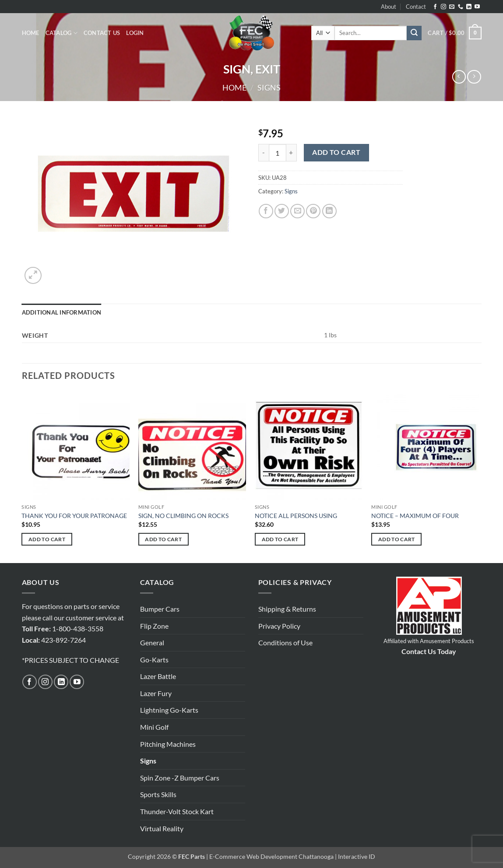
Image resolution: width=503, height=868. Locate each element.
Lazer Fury (156, 693)
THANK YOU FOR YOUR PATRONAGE (74, 516)
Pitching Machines (168, 744)
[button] (135, 33)
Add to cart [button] (47, 539)
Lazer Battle (158, 676)
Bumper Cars (160, 609)
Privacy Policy (279, 626)
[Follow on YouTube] (477, 7)
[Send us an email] (452, 7)
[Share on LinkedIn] (329, 211)
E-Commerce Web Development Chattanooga (271, 856)
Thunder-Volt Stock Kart (177, 811)
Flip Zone (154, 626)
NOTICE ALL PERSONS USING (296, 516)
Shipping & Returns (287, 609)
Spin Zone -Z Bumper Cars (180, 778)
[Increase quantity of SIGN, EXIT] (292, 153)
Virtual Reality (162, 828)
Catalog (62, 33)
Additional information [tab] (62, 312)
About (389, 7)
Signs (269, 87)
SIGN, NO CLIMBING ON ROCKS (183, 516)
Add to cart (336, 152)
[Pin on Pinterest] (313, 211)
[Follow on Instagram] (443, 7)
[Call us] (461, 7)
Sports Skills (158, 794)
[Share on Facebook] (266, 211)
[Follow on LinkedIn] (469, 7)
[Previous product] (474, 77)
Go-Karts (154, 660)
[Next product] (459, 77)
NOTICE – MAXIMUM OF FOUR (415, 516)
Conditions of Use (285, 642)
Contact (416, 7)
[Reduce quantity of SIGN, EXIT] (264, 153)
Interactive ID (357, 856)
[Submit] (414, 33)
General (152, 642)
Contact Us (102, 33)
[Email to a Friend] (297, 211)
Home (31, 33)
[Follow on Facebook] (435, 7)
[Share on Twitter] (282, 211)
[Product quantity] (278, 153)
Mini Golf (154, 727)
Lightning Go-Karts (169, 710)
